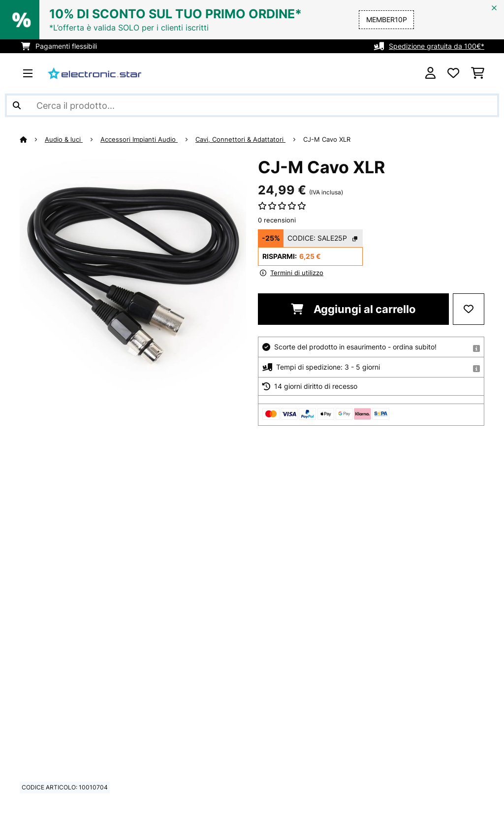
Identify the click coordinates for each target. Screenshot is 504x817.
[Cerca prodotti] (252, 105)
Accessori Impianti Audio (139, 139)
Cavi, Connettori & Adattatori (240, 139)
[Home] (32, 139)
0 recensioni (277, 220)
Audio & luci (64, 139)
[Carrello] (478, 73)
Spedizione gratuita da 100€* (437, 46)
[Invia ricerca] (17, 105)
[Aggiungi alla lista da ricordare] (469, 309)
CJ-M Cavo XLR (327, 139)
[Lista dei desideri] (453, 73)
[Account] (430, 73)
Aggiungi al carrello (353, 309)
